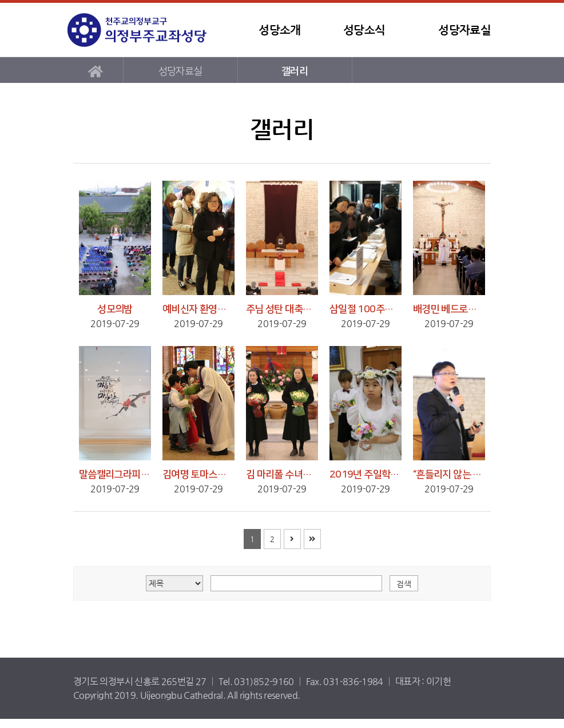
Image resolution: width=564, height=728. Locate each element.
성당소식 (364, 30)
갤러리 (295, 71)
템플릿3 (139, 30)
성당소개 (279, 30)
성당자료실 (464, 30)
